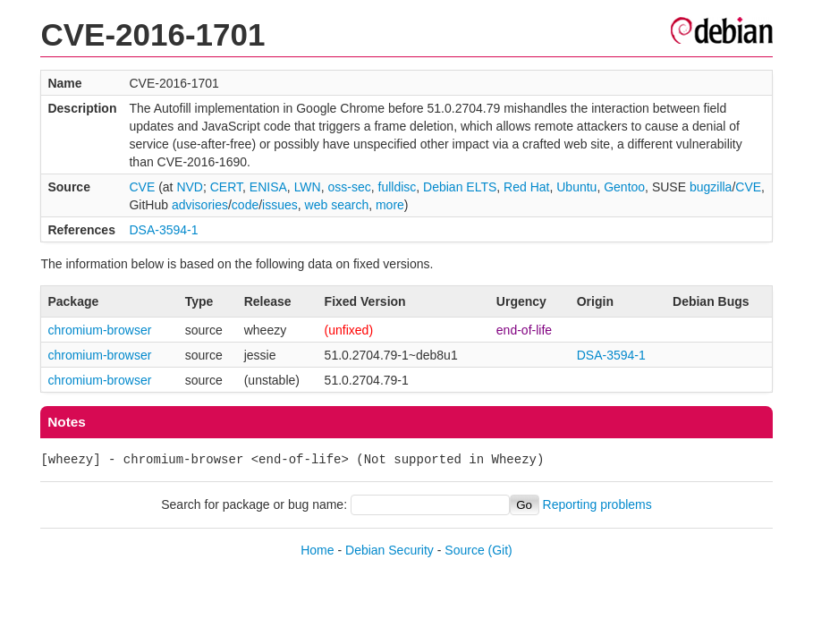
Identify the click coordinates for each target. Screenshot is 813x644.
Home (317, 550)
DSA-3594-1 (163, 230)
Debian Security (390, 550)
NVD (190, 187)
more (390, 205)
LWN (308, 187)
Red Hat (526, 187)
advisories (200, 205)
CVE (142, 187)
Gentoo (624, 187)
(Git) (500, 550)
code (245, 205)
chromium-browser (99, 330)
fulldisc (398, 187)
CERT (226, 187)
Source (464, 550)
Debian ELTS (460, 187)
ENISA (268, 187)
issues (280, 205)
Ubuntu (576, 187)
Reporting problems (597, 504)
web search (337, 205)
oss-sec (349, 187)
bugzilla (711, 187)
